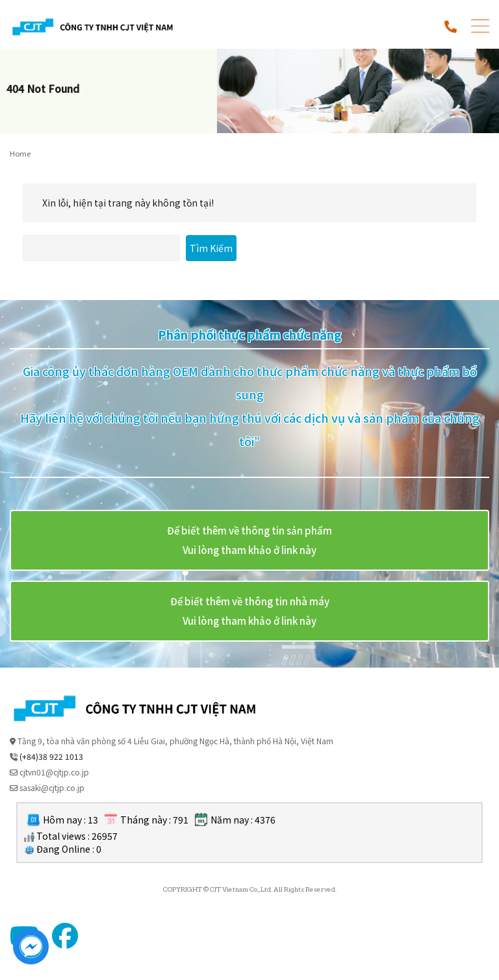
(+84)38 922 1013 (51, 756)
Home (20, 153)
